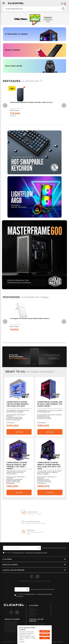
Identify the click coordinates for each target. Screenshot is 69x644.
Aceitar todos (45, 631)
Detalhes (45, 638)
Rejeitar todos (45, 635)
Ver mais (22, 642)
